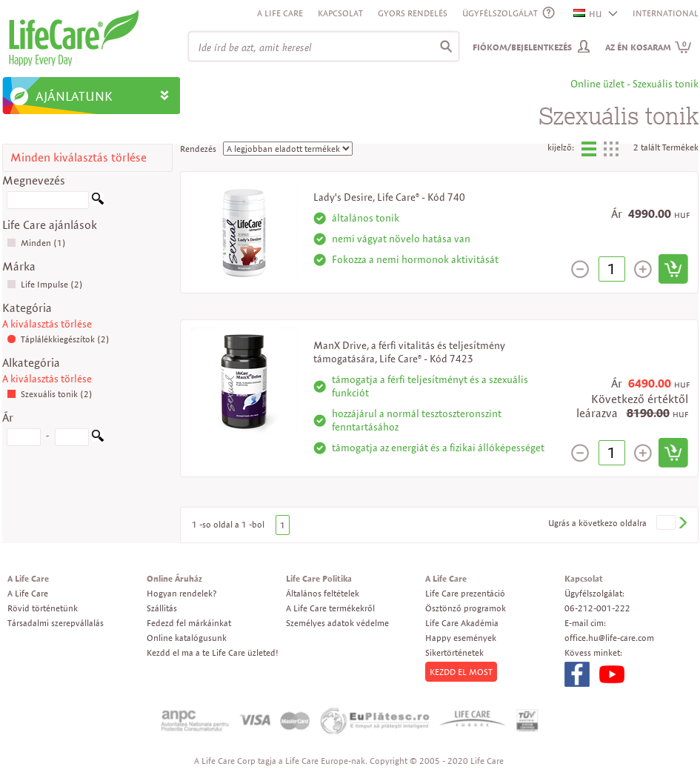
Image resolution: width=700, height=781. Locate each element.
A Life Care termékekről (330, 608)
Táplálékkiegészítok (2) (58, 339)
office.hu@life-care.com (609, 638)
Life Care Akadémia (462, 623)
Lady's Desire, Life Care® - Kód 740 (389, 197)
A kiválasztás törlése (47, 324)
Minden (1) (36, 243)
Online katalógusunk (187, 638)
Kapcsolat (340, 13)
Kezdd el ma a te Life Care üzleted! (213, 652)
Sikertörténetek (454, 652)
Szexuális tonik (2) (50, 394)
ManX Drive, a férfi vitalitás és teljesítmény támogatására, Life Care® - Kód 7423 (409, 352)
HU (588, 14)
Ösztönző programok (466, 608)
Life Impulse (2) (45, 284)
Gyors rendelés (413, 13)
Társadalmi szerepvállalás (56, 623)
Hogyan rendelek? (181, 593)
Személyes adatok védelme (337, 623)
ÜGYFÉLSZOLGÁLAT (500, 13)
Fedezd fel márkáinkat (189, 623)
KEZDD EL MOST (461, 672)
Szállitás (162, 608)
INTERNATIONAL (666, 13)
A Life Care (280, 13)
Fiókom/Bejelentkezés (522, 47)
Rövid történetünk (43, 608)
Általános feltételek (323, 593)
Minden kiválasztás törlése (79, 157)
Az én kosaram (649, 47)
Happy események (461, 638)
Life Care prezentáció (465, 593)
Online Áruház (174, 578)
